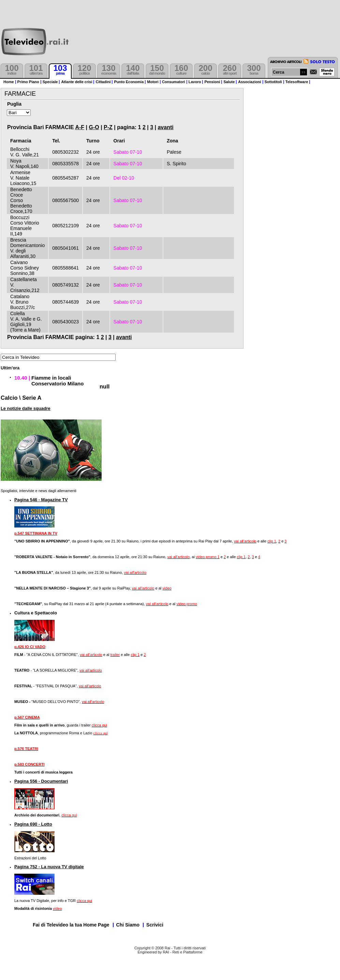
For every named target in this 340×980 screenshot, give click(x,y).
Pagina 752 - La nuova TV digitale (49, 867)
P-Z (108, 127)
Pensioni (212, 82)
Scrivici (155, 925)
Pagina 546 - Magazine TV (41, 500)
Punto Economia (129, 82)
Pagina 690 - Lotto (33, 824)
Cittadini (103, 82)
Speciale (50, 82)
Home (9, 82)
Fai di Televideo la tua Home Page (71, 925)
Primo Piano (28, 82)
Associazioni (249, 82)
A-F (80, 127)
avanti (165, 127)
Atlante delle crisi (77, 82)
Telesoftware (297, 82)
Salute (229, 82)
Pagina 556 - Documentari (41, 781)
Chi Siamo (128, 925)
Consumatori (174, 82)
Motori (153, 82)
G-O (94, 127)
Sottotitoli (273, 82)
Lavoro (195, 82)
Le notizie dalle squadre (26, 408)
